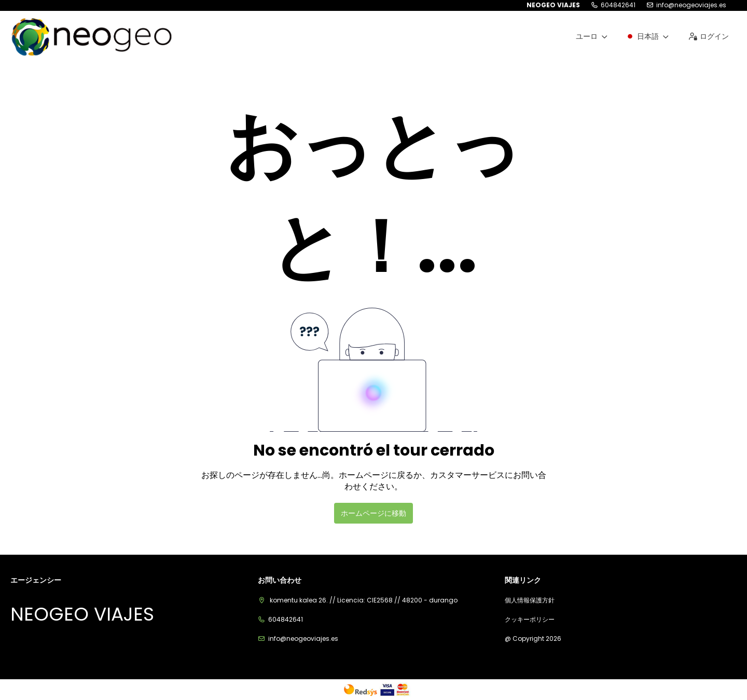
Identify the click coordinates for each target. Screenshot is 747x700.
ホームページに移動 (374, 513)
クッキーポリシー (530, 620)
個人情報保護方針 (530, 600)
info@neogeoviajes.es (691, 5)
